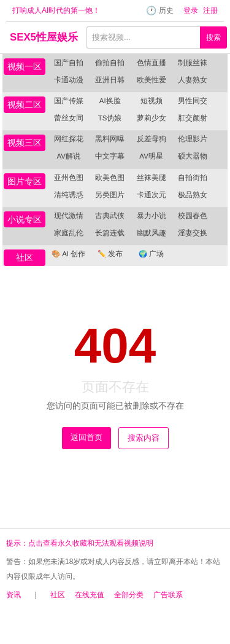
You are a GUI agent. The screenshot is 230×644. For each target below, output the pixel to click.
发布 (110, 254)
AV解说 (68, 156)
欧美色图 (110, 178)
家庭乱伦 (69, 233)
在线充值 (90, 595)
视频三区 (25, 143)
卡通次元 (151, 195)
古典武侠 (110, 216)
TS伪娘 (110, 118)
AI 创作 (68, 254)
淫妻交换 (193, 233)
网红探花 (69, 139)
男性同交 (193, 101)
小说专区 (25, 219)
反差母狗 (151, 139)
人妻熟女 (193, 80)
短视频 (151, 101)
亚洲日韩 (110, 80)
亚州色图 (69, 178)
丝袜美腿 (151, 178)
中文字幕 (110, 156)
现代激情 (69, 216)
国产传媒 (69, 101)
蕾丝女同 (69, 118)
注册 (210, 10)
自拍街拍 (193, 178)
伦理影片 (193, 139)
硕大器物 (193, 156)
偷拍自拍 (110, 63)
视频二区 (25, 104)
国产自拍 (69, 63)
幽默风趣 (151, 233)
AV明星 (151, 156)
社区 (25, 257)
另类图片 (110, 195)
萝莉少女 (151, 118)
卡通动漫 (69, 80)
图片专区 (25, 181)
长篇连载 (110, 233)
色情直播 (151, 63)
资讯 (13, 595)
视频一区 (25, 66)
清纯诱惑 (69, 195)
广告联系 (168, 595)
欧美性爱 (151, 80)
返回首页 (86, 437)
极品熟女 (193, 195)
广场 (151, 254)
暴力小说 (151, 216)
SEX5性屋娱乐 (44, 37)
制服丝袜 (193, 63)
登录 (191, 10)
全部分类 (129, 595)
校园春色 (193, 216)
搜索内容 (144, 438)
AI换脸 (110, 101)
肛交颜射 (193, 118)
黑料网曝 (110, 139)
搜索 (213, 37)
